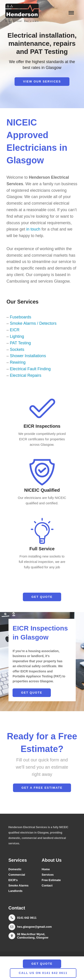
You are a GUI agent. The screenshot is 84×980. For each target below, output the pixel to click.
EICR (15, 330)
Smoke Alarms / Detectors (33, 323)
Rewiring (18, 362)
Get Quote (42, 597)
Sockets (17, 350)
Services (48, 875)
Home (46, 869)
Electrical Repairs (26, 375)
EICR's (13, 880)
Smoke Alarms (19, 885)
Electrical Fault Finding (30, 369)
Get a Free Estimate (42, 788)
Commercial (17, 875)
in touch (33, 229)
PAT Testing (20, 343)
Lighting (17, 336)
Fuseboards (20, 317)
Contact (47, 885)
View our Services (42, 81)
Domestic (15, 869)
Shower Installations (28, 356)
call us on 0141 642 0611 (43, 973)
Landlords (16, 891)
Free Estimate (51, 880)
